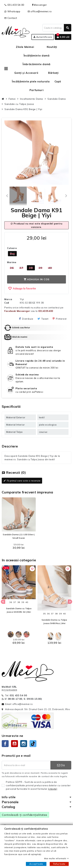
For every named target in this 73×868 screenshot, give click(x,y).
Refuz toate (59, 864)
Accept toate (36, 864)
